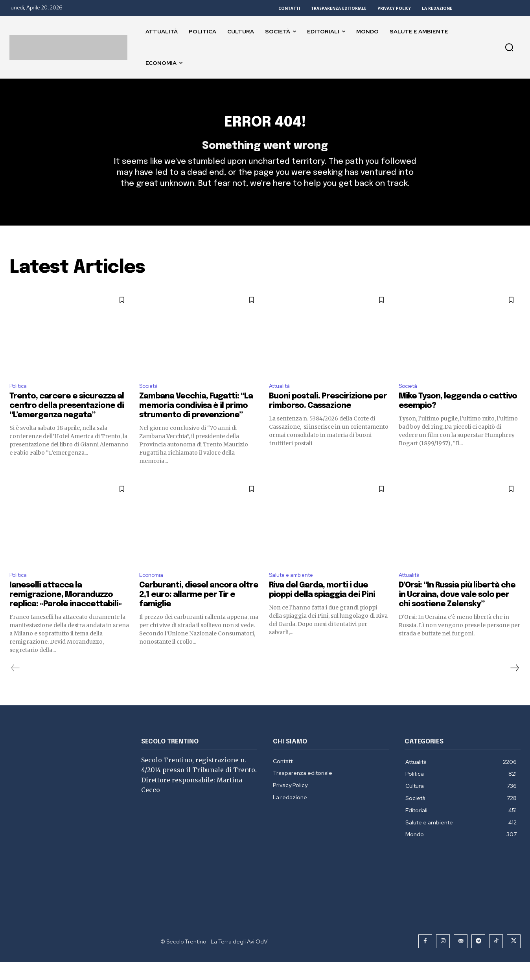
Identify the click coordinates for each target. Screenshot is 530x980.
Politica (20, 401)
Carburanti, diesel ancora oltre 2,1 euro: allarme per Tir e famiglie (199, 613)
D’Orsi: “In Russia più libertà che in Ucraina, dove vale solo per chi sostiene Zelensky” (457, 613)
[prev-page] (16, 686)
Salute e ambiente (296, 592)
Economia (153, 592)
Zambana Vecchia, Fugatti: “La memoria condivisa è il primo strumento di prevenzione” (196, 422)
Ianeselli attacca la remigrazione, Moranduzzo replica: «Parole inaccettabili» (65, 613)
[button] (509, 47)
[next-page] (514, 686)
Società (151, 401)
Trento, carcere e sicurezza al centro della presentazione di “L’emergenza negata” (67, 422)
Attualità (282, 401)
